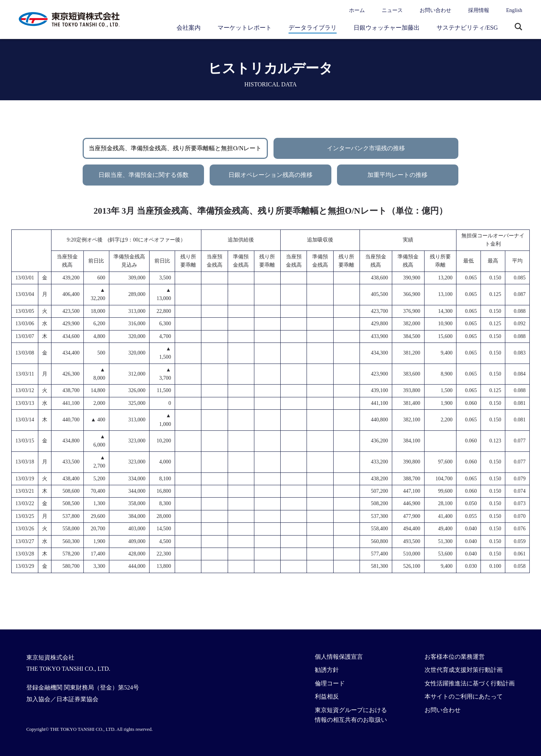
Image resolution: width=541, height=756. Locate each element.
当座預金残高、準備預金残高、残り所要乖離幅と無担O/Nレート (175, 148)
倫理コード (330, 683)
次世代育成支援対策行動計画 (464, 670)
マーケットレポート (245, 28)
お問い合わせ (435, 10)
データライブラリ (313, 28)
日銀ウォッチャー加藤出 (387, 28)
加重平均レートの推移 (397, 175)
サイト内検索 (518, 27)
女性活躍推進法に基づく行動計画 (470, 683)
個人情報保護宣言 (339, 657)
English (514, 10)
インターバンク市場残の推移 (366, 148)
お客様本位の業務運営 (455, 657)
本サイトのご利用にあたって (464, 696)
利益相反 (327, 696)
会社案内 (189, 28)
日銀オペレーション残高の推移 (270, 175)
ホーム (357, 10)
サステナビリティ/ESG (467, 28)
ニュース (392, 10)
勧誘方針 (327, 670)
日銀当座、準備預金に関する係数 (144, 175)
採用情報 (479, 10)
